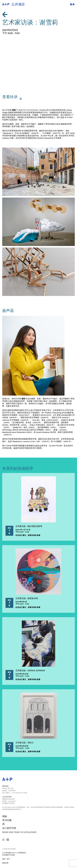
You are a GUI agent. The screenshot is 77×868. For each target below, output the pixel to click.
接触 (5, 816)
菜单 (72, 4)
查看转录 (12, 97)
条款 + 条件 (6, 859)
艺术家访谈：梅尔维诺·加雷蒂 (29, 526)
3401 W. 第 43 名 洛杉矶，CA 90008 (9, 789)
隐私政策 (5, 863)
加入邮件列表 (9, 828)
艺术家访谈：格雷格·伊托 (27, 598)
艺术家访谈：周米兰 (25, 742)
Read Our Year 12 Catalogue (19, 832)
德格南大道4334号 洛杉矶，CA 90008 (9, 800)
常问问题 (7, 820)
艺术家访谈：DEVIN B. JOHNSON (30, 670)
